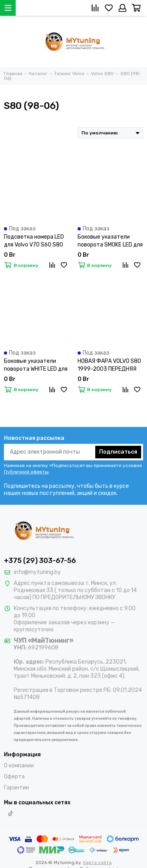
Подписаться (118, 452)
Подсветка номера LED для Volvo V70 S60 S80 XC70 (34, 241)
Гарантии (16, 788)
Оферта (14, 777)
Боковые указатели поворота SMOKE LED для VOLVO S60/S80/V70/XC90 (110, 241)
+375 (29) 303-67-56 (40, 561)
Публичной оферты (26, 472)
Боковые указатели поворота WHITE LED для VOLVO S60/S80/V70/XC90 (36, 365)
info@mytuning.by (37, 572)
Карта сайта (97, 862)
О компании (19, 766)
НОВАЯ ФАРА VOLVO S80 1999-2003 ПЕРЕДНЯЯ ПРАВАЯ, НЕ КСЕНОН (109, 365)
